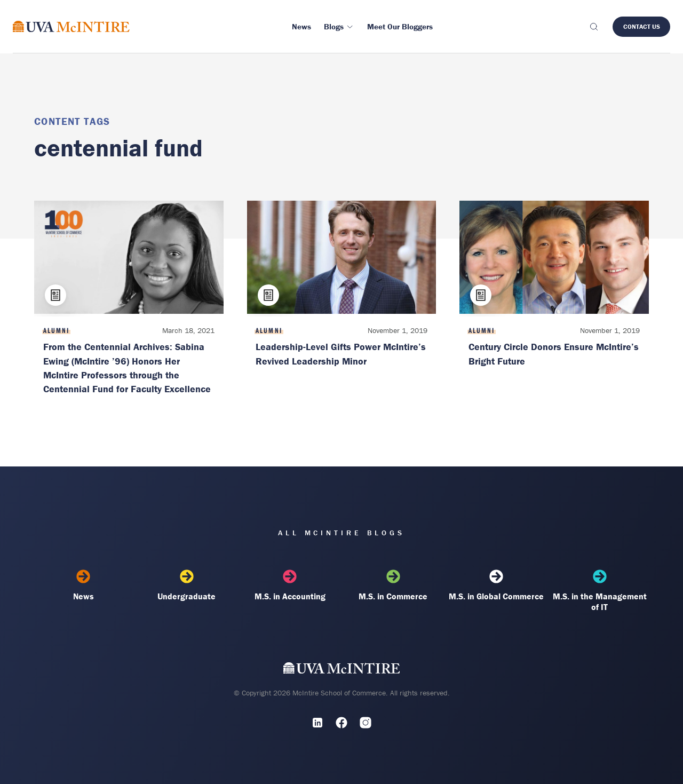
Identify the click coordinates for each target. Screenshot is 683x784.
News (83, 585)
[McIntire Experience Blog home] (71, 26)
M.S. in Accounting (290, 585)
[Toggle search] (593, 27)
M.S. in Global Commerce (496, 585)
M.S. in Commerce (393, 585)
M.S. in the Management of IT (600, 591)
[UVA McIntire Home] (342, 670)
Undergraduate (187, 585)
